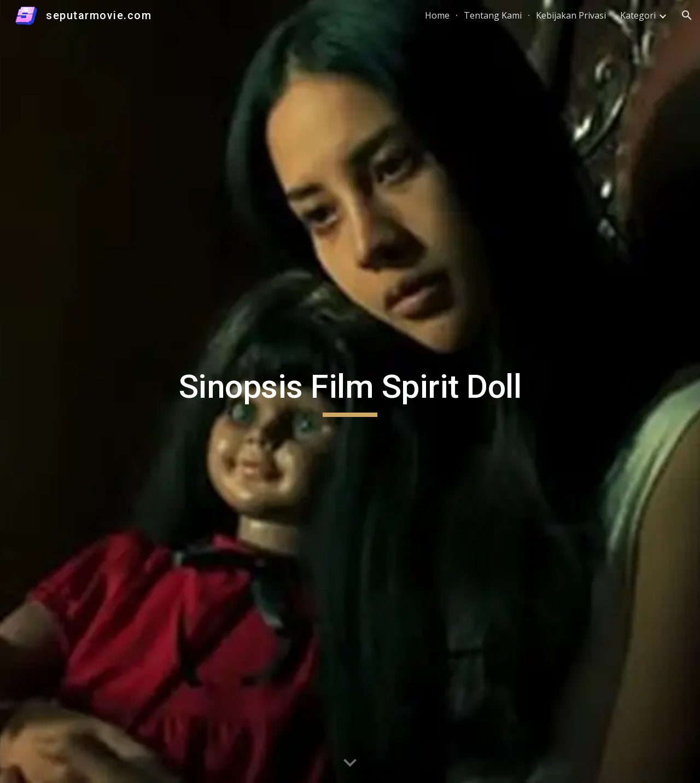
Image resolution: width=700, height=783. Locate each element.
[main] (350, 392)
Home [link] (437, 15)
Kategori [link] (638, 15)
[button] (687, 15)
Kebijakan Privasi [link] (571, 15)
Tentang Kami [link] (493, 15)
